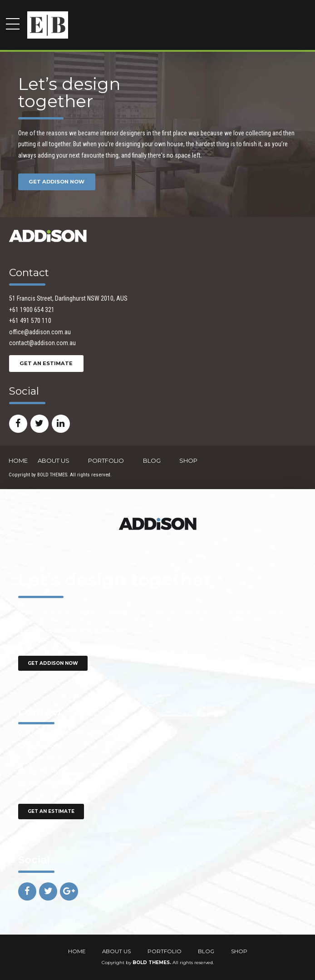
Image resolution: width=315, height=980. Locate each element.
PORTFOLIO (106, 460)
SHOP (188, 460)
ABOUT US (54, 460)
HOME (18, 460)
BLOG (152, 460)
